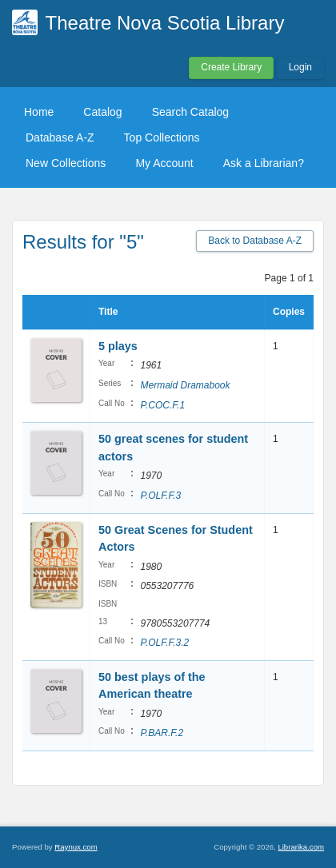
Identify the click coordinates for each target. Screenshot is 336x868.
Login (300, 67)
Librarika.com (301, 847)
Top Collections (162, 137)
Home (39, 112)
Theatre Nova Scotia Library (165, 23)
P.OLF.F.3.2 (164, 643)
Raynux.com (76, 847)
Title (108, 312)
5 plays (118, 346)
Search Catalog (191, 112)
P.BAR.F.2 (162, 733)
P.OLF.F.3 (160, 496)
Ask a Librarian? (264, 163)
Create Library (231, 67)
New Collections (66, 163)
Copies (289, 312)
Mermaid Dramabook (185, 385)
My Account (164, 163)
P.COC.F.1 (162, 405)
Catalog (102, 112)
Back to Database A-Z (255, 241)
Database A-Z (60, 137)
